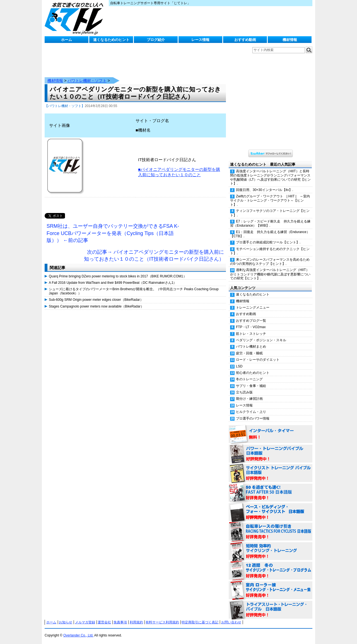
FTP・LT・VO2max (251, 327)
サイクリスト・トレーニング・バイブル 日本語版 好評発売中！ (271, 473)
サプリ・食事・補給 (251, 386)
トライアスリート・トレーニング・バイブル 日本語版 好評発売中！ (271, 610)
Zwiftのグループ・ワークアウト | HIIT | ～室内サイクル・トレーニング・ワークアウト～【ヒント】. (270, 200)
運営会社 (104, 622)
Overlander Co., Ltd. (78, 635)
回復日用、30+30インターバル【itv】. (265, 190)
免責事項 (120, 622)
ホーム (67, 40)
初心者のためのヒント (253, 373)
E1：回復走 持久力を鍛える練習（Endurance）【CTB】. (270, 234)
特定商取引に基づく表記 (200, 622)
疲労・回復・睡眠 (249, 353)
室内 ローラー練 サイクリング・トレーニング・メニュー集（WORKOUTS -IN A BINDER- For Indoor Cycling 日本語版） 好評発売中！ (271, 590)
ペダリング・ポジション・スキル (261, 340)
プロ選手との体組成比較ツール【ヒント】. (268, 242)
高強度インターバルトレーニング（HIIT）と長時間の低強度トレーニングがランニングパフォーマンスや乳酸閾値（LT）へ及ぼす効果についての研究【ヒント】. (270, 177)
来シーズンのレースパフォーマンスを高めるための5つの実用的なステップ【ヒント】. (270, 262)
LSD (239, 366)
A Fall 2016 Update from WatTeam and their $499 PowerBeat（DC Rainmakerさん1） (113, 283)
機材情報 (290, 40)
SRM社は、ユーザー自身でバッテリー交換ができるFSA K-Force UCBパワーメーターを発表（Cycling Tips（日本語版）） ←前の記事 (113, 233)
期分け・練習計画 (249, 399)
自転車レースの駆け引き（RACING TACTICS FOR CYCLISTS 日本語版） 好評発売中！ (271, 532)
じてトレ (75, 18)
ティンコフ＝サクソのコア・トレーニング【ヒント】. (270, 213)
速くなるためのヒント (111, 40)
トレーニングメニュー (253, 308)
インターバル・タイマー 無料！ (271, 434)
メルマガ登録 (85, 622)
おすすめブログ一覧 (251, 321)
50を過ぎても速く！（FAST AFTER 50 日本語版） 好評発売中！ (271, 493)
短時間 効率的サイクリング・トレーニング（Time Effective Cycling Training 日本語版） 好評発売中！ (271, 551)
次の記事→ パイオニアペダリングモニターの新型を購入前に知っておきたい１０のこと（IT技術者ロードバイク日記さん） (154, 256)
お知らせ (66, 622)
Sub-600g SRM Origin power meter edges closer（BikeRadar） (96, 300)
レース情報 (200, 40)
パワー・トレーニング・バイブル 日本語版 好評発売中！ (271, 454)
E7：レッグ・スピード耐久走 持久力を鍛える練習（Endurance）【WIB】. (270, 223)
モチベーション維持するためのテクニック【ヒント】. (270, 251)
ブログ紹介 (156, 40)
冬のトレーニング (249, 379)
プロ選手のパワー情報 (253, 418)
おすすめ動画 (245, 40)
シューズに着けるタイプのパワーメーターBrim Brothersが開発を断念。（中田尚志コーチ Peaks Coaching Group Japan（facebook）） (134, 291)
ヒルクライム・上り (251, 412)
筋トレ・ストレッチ (251, 334)
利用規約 (136, 622)
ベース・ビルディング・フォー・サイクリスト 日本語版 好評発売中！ (271, 512)
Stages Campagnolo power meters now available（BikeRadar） (96, 306)
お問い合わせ (231, 622)
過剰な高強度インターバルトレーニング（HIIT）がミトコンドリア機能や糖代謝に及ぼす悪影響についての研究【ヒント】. (270, 274)
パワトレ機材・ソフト (87, 81)
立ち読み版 (244, 392)
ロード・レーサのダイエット (258, 360)
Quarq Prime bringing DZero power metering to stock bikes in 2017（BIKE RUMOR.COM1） (118, 276)
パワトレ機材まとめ (251, 347)
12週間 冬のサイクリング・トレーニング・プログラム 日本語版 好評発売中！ (271, 571)
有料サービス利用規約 (162, 622)
